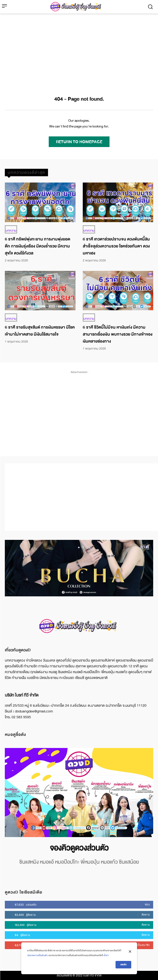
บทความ (11, 231)
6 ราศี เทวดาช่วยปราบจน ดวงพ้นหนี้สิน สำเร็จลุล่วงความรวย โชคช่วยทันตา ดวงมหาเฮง (116, 246)
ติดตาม (146, 915)
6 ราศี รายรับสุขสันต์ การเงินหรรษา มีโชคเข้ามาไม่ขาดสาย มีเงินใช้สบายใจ (40, 331)
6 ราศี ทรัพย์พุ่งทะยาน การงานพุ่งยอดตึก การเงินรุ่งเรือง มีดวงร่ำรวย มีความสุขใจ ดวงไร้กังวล (38, 246)
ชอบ (147, 904)
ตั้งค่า (106, 955)
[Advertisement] (79, 49)
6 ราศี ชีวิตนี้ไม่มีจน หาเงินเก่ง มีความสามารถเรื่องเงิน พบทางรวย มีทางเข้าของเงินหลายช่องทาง (118, 334)
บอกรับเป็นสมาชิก (139, 945)
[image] (79, 793)
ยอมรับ (123, 965)
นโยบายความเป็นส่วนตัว (38, 955)
